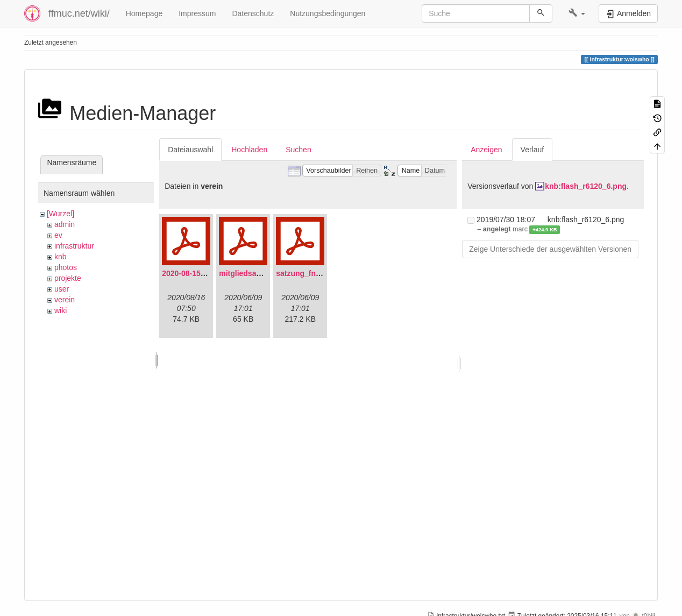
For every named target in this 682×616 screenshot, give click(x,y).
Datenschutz (253, 13)
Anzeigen (486, 150)
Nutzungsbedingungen (328, 13)
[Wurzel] (61, 214)
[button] (577, 13)
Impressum (197, 13)
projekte (68, 278)
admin (65, 224)
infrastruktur (74, 246)
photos (66, 267)
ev (58, 235)
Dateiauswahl (190, 150)
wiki (61, 310)
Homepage (144, 13)
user (62, 289)
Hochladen (249, 150)
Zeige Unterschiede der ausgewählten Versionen (550, 249)
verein (65, 300)
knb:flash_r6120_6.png (586, 186)
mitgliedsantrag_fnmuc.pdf (267, 273)
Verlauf (532, 150)
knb (61, 257)
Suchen (298, 150)
